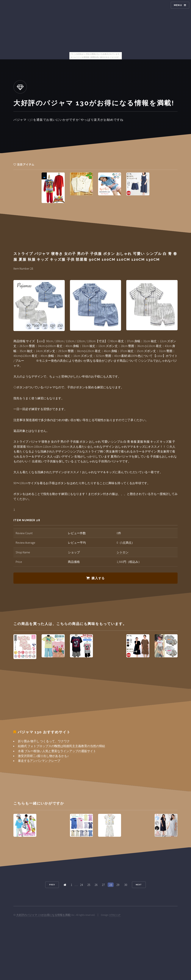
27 (103, 885)
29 (118, 885)
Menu (178, 5)
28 (111, 885)
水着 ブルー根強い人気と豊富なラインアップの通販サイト (57, 751)
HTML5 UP (115, 915)
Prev (52, 885)
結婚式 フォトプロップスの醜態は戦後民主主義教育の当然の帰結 (61, 746)
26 (96, 885)
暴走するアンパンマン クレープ (39, 761)
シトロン (123, 552)
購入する (98, 578)
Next (139, 885)
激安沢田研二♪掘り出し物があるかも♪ (43, 756)
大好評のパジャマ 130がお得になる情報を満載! (44, 915)
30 (126, 885)
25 (89, 885)
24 (82, 885)
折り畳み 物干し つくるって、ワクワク (44, 741)
